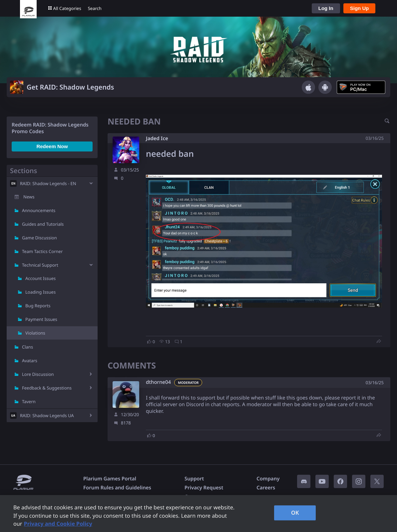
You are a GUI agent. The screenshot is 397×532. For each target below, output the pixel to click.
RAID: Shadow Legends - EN (48, 183)
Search (95, 8)
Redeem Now (52, 146)
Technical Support (40, 265)
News (29, 197)
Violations (35, 333)
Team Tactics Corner (42, 251)
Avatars (30, 361)
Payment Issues (41, 319)
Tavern (29, 401)
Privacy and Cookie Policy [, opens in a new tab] (58, 524)
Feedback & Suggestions (47, 388)
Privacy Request (204, 488)
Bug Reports (38, 306)
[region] (198, 514)
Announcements (39, 210)
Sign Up (360, 8)
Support (194, 479)
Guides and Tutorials (43, 224)
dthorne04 (158, 382)
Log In (326, 8)
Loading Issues (40, 292)
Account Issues (40, 278)
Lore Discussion (38, 374)
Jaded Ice (157, 138)
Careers (266, 488)
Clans (27, 347)
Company (268, 479)
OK (295, 513)
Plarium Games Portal (110, 479)
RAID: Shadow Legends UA (47, 415)
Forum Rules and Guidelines (117, 488)
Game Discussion (39, 238)
